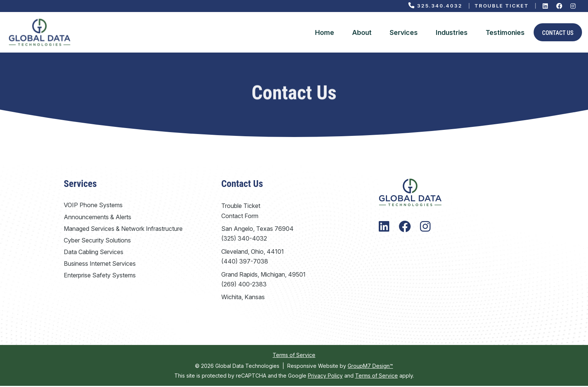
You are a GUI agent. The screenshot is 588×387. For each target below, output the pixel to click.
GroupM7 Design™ (370, 367)
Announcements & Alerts (97, 218)
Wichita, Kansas (243, 298)
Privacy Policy (325, 377)
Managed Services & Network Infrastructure (123, 230)
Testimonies (505, 33)
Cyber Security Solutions (97, 241)
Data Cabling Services (94, 253)
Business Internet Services (100, 265)
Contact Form (240, 217)
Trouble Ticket (502, 6)
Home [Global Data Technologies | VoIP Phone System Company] (325, 33)
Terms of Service (294, 356)
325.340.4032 (435, 6)
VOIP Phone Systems (93, 206)
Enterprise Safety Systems (100, 277)
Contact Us (558, 34)
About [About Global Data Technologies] (362, 33)
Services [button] (404, 33)
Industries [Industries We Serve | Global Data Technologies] (452, 33)
